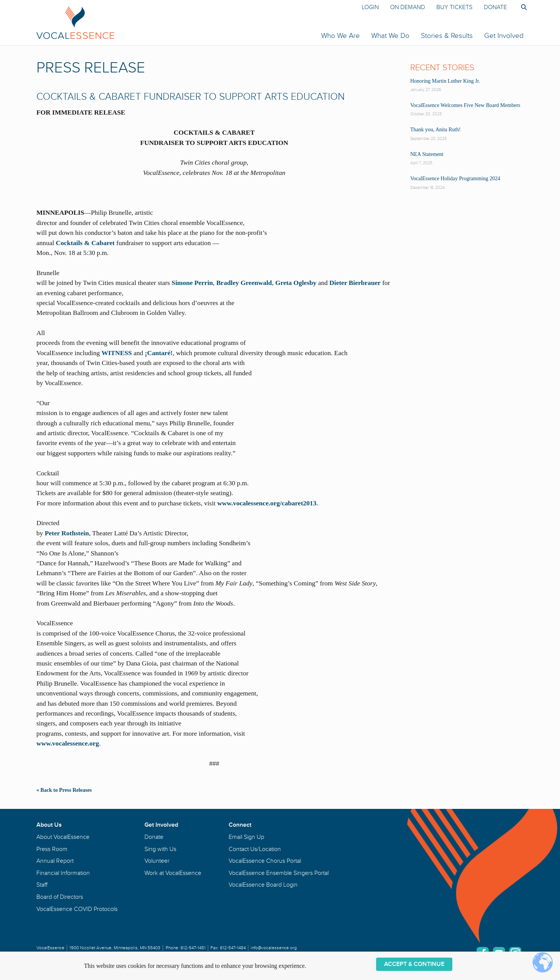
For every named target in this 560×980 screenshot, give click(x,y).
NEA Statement (427, 154)
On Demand (408, 7)
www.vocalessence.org (68, 743)
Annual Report (55, 861)
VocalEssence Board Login (263, 885)
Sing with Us (160, 849)
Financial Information (63, 873)
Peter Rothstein (67, 533)
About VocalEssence (63, 837)
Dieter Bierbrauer (355, 283)
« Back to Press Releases (64, 790)
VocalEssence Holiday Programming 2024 (455, 179)
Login (370, 7)
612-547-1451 (193, 948)
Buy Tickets (454, 7)
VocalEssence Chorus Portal (265, 861)
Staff (42, 885)
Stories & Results (447, 36)
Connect (240, 825)
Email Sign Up (246, 837)
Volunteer (157, 861)
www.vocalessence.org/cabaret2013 (267, 503)
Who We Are (340, 36)
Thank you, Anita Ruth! (435, 130)
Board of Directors (60, 897)
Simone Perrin (192, 283)
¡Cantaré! (159, 353)
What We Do (390, 36)
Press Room (52, 849)
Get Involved (504, 36)
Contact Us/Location (255, 849)
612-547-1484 (233, 948)
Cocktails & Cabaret (85, 243)
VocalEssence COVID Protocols (77, 909)
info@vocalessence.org (274, 948)
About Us (49, 825)
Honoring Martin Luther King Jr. (445, 81)
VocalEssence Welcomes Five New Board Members (465, 105)
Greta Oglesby (296, 283)
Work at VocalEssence (173, 873)
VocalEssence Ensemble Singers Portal (279, 873)
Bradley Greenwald (244, 283)
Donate (495, 7)
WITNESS (117, 353)
